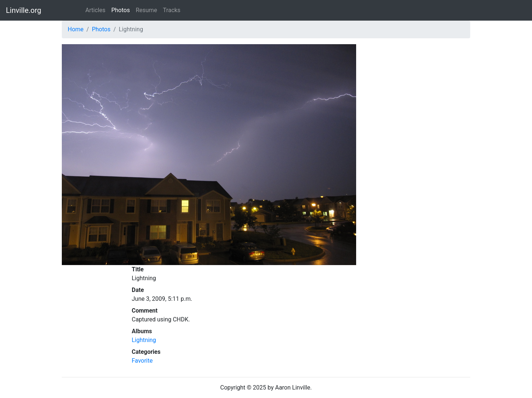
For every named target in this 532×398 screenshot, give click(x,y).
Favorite (142, 361)
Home (76, 29)
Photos (120, 10)
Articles (95, 10)
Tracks (172, 10)
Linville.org (24, 10)
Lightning (144, 340)
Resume (146, 10)
